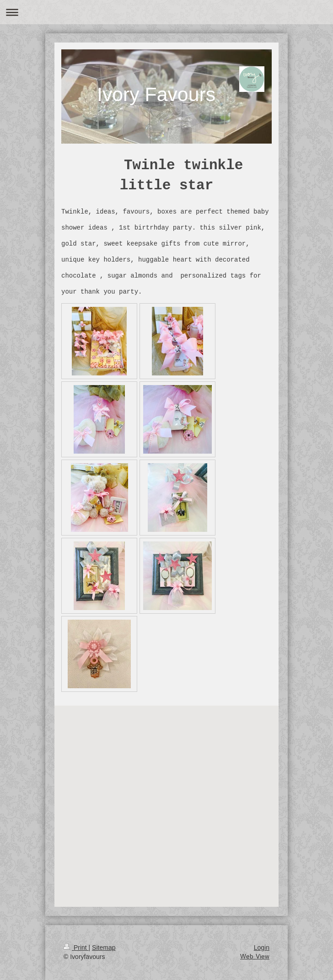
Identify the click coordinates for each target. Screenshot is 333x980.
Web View (255, 957)
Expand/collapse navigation (166, 12)
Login (262, 948)
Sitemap (104, 948)
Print (76, 948)
